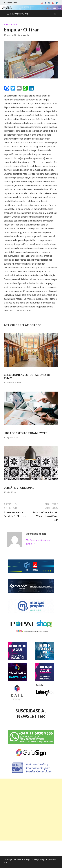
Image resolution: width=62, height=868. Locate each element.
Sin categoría (11, 25)
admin (26, 35)
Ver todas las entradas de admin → (38, 542)
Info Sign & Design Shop (33, 860)
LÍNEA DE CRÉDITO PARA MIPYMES (26, 433)
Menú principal (19, 14)
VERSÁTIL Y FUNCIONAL (19, 488)
